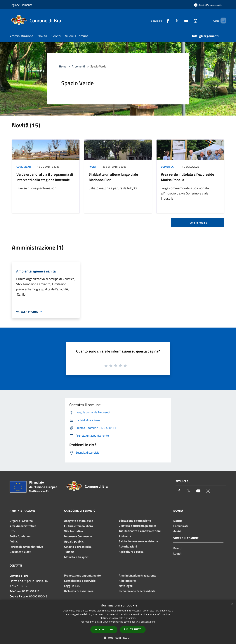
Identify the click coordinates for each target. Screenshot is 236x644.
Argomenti (78, 66)
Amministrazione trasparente (138, 575)
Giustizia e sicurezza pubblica (137, 526)
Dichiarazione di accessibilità (137, 591)
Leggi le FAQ (72, 586)
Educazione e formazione (135, 521)
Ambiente (125, 536)
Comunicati (24, 167)
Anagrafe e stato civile (79, 521)
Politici (14, 541)
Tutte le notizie (198, 223)
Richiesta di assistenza (79, 591)
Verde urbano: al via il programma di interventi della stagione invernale (45, 177)
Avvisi (92, 167)
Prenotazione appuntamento (83, 575)
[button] (118, 638)
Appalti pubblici (74, 541)
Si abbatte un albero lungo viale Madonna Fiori (113, 177)
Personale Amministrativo (26, 547)
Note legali (126, 586)
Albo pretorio (127, 581)
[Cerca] (222, 21)
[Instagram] (189, 20)
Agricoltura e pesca (131, 552)
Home (63, 66)
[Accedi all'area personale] (208, 5)
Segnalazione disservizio (80, 581)
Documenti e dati (20, 552)
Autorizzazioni (128, 546)
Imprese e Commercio (78, 536)
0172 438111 (31, 591)
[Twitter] (171, 20)
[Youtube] (180, 20)
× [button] (232, 604)
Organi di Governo (21, 521)
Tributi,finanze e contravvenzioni (140, 531)
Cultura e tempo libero (79, 526)
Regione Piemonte (21, 5)
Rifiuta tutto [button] (133, 629)
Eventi (177, 548)
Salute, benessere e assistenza (138, 541)
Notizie (178, 521)
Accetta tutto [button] (104, 629)
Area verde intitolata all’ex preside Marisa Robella (188, 177)
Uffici (13, 531)
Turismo (69, 552)
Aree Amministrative (23, 526)
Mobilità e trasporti (77, 557)
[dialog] (118, 622)
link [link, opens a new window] (153, 622)
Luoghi (178, 553)
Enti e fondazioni (20, 536)
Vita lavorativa (73, 531)
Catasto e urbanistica (78, 547)
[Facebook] (162, 20)
